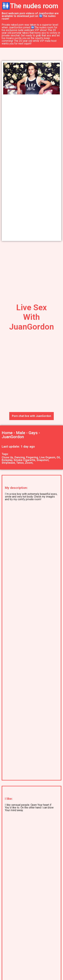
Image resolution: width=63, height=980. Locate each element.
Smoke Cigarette (24, 460)
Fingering (32, 457)
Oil (58, 457)
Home (7, 433)
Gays (33, 433)
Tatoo (20, 463)
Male (21, 433)
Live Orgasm (47, 457)
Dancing (20, 457)
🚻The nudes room (30, 6)
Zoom (29, 463)
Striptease (8, 463)
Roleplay (7, 460)
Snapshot (43, 460)
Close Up (7, 457)
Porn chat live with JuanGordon (32, 416)
